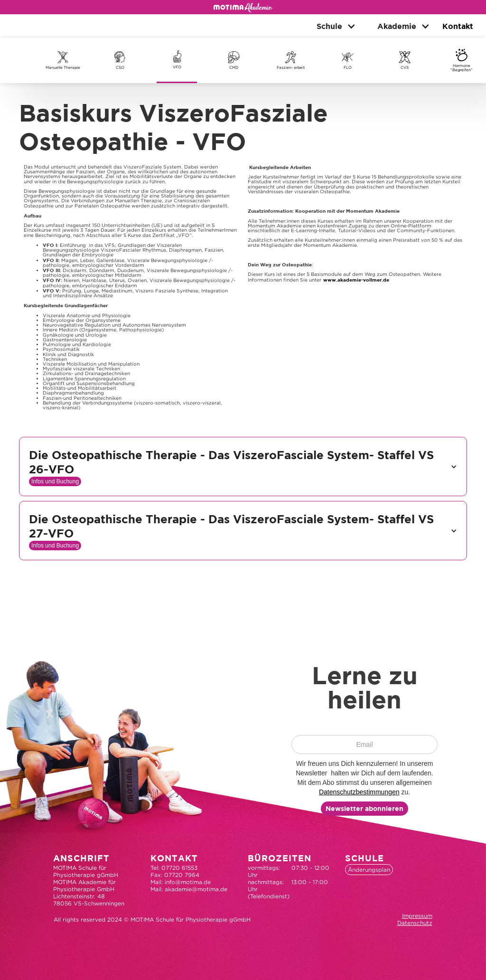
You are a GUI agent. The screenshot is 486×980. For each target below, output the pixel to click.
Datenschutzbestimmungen (359, 792)
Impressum (417, 916)
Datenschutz (415, 923)
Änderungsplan (369, 870)
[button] (333, 26)
